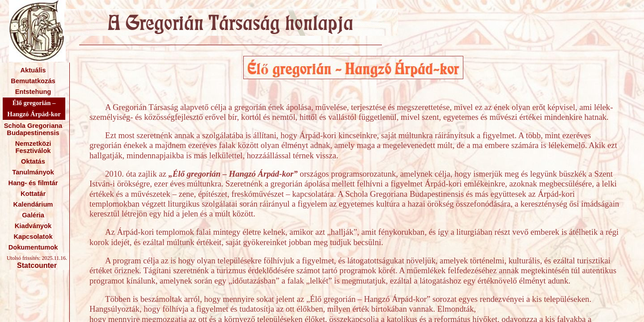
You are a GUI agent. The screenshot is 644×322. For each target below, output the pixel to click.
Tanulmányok (33, 172)
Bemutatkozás (33, 81)
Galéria (33, 215)
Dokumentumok (33, 247)
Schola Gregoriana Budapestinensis (33, 129)
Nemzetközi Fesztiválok (33, 147)
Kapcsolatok (33, 237)
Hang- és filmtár (33, 183)
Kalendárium (33, 204)
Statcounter (37, 265)
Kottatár (33, 194)
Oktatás (33, 161)
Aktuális (33, 70)
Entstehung (33, 92)
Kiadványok (33, 226)
